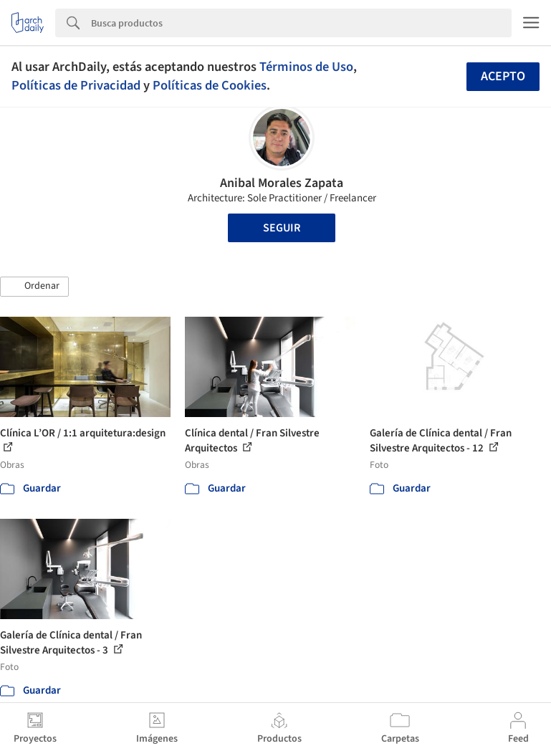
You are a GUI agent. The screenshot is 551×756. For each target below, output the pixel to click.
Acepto (503, 76)
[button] (34, 287)
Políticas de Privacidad (76, 85)
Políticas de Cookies (210, 85)
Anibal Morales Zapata (282, 183)
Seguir (282, 228)
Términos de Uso (306, 67)
